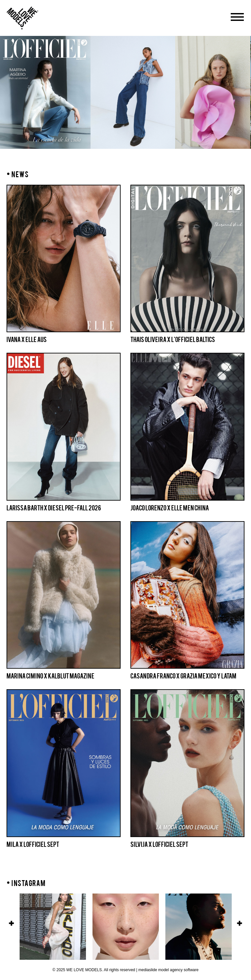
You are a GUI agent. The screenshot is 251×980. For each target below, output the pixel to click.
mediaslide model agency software (168, 970)
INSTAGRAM (28, 883)
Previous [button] (11, 923)
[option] (133, 92)
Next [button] (240, 923)
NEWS (18, 174)
